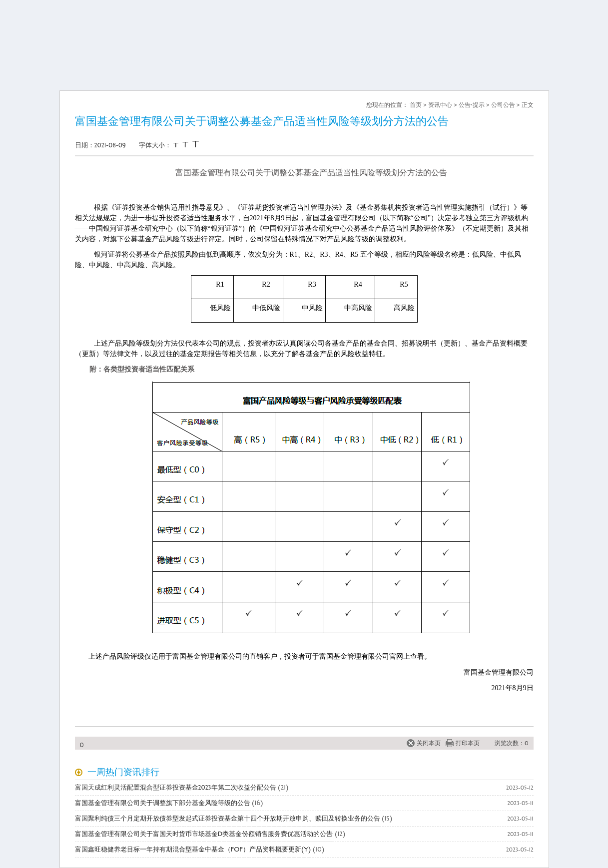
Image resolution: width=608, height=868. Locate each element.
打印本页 (468, 743)
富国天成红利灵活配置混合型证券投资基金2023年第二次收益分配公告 (176, 788)
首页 (416, 105)
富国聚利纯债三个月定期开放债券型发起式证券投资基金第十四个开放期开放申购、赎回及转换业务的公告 (228, 819)
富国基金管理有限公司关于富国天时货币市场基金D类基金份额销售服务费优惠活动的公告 (204, 834)
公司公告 (503, 105)
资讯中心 (440, 105)
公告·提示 (472, 105)
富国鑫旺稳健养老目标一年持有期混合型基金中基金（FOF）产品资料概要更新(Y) (193, 850)
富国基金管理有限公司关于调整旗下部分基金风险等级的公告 (163, 803)
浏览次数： (510, 743)
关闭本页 (429, 743)
